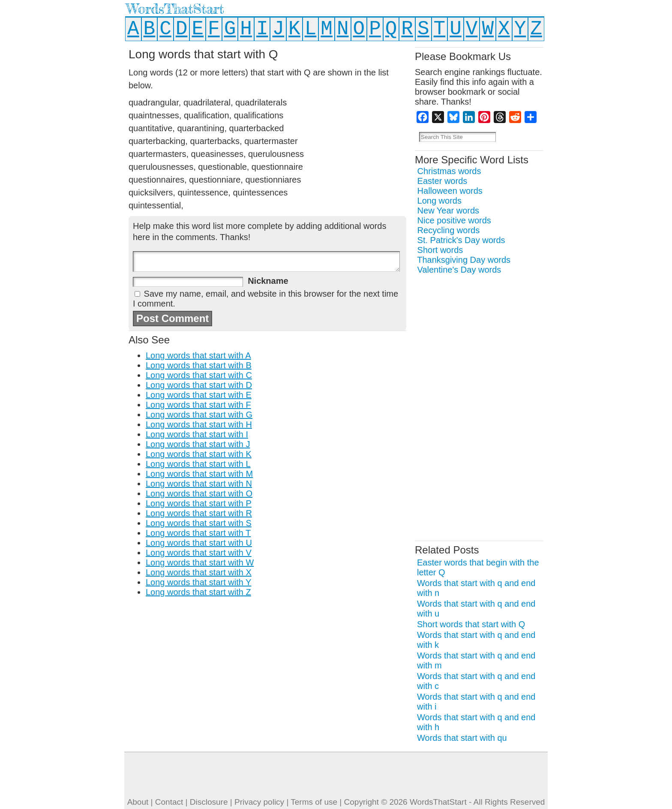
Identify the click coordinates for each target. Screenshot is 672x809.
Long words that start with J (198, 444)
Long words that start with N (199, 484)
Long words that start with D (199, 385)
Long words (439, 201)
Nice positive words (454, 220)
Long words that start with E (199, 395)
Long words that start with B (199, 365)
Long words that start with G (199, 415)
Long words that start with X (199, 572)
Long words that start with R (199, 513)
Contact (169, 802)
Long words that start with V (199, 553)
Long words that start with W (200, 562)
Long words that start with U (199, 543)
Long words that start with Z (198, 592)
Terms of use (314, 802)
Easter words (442, 181)
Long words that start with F (198, 405)
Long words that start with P (199, 503)
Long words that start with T (198, 533)
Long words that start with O (199, 493)
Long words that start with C (199, 375)
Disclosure (209, 802)
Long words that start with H (199, 424)
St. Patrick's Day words (461, 240)
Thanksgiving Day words (464, 260)
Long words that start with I (197, 434)
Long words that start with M (199, 474)
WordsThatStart (175, 9)
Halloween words (450, 191)
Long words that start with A (198, 355)
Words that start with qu (462, 738)
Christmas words (449, 171)
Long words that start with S (199, 523)
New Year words (448, 211)
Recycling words (449, 230)
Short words (440, 250)
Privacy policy (259, 802)
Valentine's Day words (459, 270)
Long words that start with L (198, 464)
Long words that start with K (199, 454)
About (138, 802)
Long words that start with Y (198, 582)
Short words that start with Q (471, 624)
